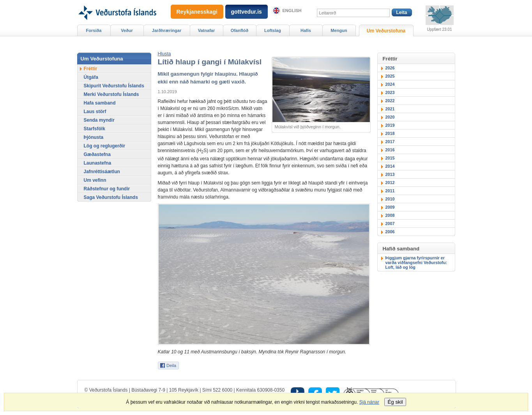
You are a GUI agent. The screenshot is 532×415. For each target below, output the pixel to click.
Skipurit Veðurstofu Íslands (114, 86)
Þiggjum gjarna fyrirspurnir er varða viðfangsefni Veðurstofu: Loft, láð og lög (416, 262)
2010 (390, 199)
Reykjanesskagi (197, 12)
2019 (390, 125)
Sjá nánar (369, 402)
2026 (390, 68)
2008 (390, 215)
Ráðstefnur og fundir (107, 189)
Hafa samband (100, 103)
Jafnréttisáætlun (102, 172)
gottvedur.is (247, 12)
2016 (390, 150)
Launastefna (98, 163)
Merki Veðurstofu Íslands (111, 94)
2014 (390, 166)
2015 (390, 158)
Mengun (339, 30)
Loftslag (273, 30)
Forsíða (94, 30)
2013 (390, 174)
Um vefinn (95, 180)
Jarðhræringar (167, 30)
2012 (390, 183)
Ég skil (395, 402)
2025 (390, 76)
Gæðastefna (97, 154)
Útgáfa (91, 77)
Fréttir (91, 69)
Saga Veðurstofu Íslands (111, 197)
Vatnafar (207, 30)
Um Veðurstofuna (386, 31)
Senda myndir (99, 120)
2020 (390, 117)
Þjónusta (94, 137)
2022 (390, 101)
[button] (164, 54)
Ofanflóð (239, 30)
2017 (390, 142)
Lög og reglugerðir (105, 146)
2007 (390, 223)
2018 (390, 133)
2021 (390, 109)
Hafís (306, 30)
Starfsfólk (95, 129)
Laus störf (95, 112)
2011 (390, 191)
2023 (390, 92)
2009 (390, 207)
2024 (390, 84)
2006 (390, 232)
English (292, 11)
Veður (127, 30)
